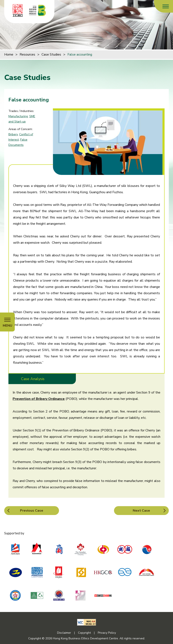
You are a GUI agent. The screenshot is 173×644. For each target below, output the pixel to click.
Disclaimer (64, 633)
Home (9, 55)
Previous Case (32, 511)
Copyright (84, 633)
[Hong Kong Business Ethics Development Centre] (38, 10)
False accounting (80, 55)
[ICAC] (18, 10)
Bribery (13, 134)
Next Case (141, 511)
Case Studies (51, 55)
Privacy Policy (107, 633)
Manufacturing (18, 116)
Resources (27, 55)
